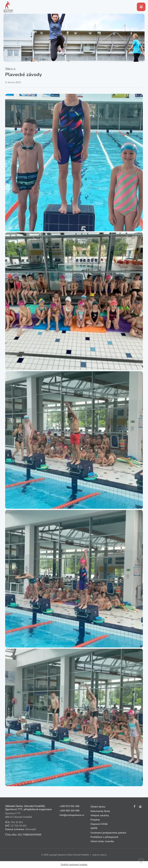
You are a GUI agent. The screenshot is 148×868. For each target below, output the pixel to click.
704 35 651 (17, 822)
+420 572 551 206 (69, 806)
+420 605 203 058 (69, 811)
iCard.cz (103, 855)
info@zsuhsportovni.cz (72, 815)
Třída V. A (10, 69)
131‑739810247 (26, 835)
